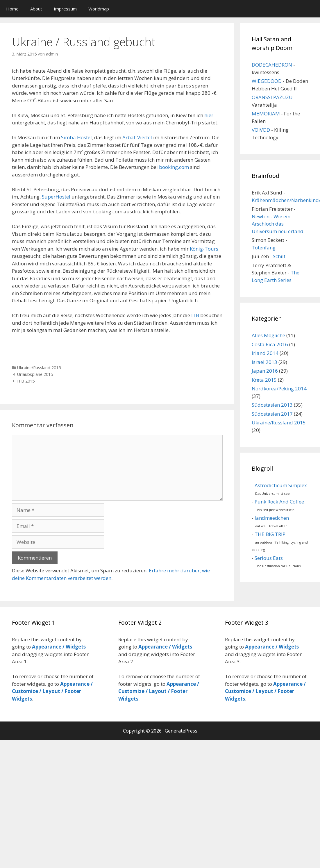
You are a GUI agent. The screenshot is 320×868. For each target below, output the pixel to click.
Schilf (279, 256)
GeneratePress (181, 731)
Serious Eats (269, 558)
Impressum (65, 9)
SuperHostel (56, 197)
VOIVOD (261, 130)
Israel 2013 (264, 362)
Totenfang (264, 248)
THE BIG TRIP (270, 534)
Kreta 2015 (264, 380)
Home (12, 9)
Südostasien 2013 (272, 405)
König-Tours (204, 249)
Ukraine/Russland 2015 (39, 368)
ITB (195, 315)
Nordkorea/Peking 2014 (279, 389)
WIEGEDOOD (267, 81)
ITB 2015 (26, 381)
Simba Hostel (76, 137)
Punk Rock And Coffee (279, 502)
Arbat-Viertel (137, 137)
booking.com (174, 167)
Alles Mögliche (268, 335)
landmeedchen (272, 518)
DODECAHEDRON (272, 65)
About (36, 9)
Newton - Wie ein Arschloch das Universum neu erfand (278, 224)
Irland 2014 (265, 353)
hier (209, 115)
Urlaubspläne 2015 (35, 374)
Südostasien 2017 (272, 414)
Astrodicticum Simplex (281, 485)
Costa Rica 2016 (270, 344)
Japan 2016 (265, 371)
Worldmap (99, 9)
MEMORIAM (266, 114)
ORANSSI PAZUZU (272, 97)
